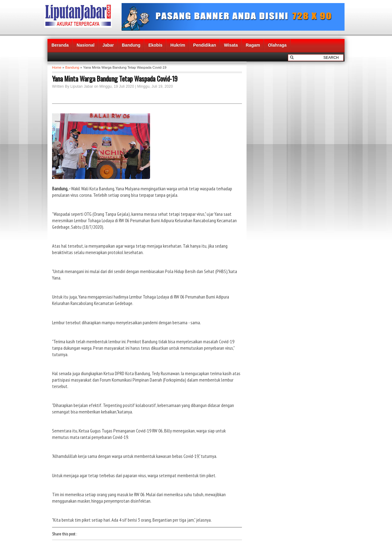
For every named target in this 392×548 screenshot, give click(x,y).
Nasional (85, 45)
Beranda (60, 45)
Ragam (253, 45)
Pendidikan (205, 45)
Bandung (131, 45)
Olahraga (277, 45)
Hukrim (178, 45)
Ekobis (155, 45)
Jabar (108, 45)
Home (57, 67)
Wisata (231, 45)
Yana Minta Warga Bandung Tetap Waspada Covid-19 (115, 78)
